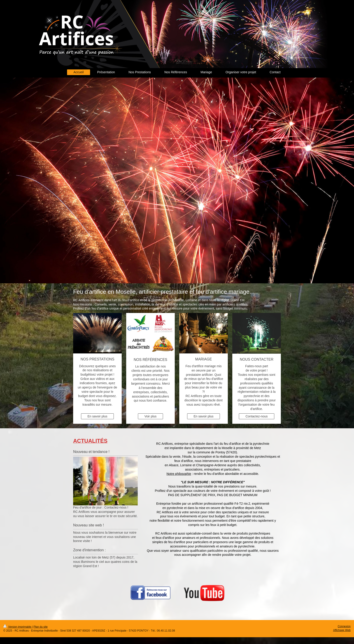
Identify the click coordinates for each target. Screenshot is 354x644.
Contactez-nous (256, 416)
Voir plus (151, 416)
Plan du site (41, 627)
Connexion (344, 626)
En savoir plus (98, 416)
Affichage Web (342, 630)
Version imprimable (18, 627)
